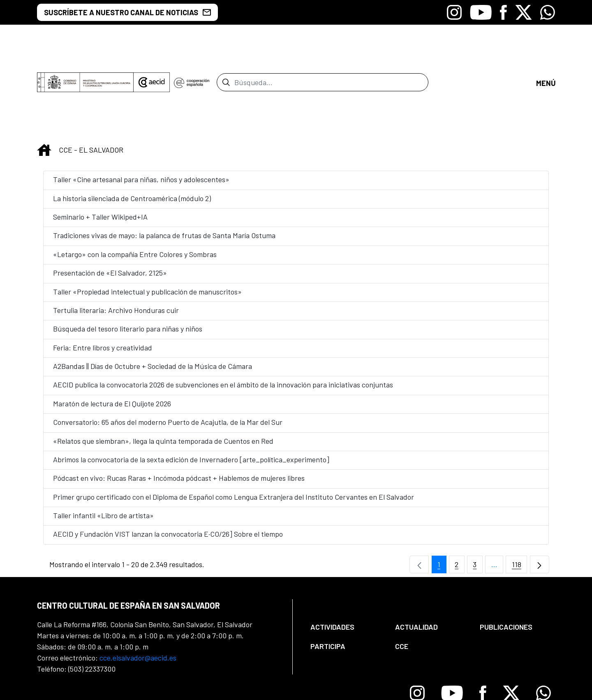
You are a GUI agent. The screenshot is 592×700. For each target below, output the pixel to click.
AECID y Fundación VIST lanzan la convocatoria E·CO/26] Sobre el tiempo (168, 466)
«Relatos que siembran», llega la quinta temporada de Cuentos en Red (164, 373)
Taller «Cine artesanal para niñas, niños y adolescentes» (141, 112)
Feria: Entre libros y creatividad (103, 280)
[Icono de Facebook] (503, 12)
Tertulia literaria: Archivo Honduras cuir (116, 242)
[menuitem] (346, 560)
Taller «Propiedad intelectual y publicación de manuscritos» (147, 224)
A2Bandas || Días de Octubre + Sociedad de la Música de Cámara (153, 298)
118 (520, 499)
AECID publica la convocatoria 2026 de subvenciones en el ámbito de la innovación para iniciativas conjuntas (223, 317)
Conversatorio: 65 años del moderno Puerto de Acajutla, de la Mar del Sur (168, 355)
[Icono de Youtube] (481, 12)
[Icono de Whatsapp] (548, 12)
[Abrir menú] (546, 48)
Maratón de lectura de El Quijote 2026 (112, 336)
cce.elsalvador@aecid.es (138, 590)
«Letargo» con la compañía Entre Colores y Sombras (135, 186)
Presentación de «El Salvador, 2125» (110, 205)
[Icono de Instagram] (454, 12)
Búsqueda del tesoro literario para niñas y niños (128, 261)
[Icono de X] (524, 12)
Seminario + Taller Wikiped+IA (102, 149)
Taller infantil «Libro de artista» (103, 447)
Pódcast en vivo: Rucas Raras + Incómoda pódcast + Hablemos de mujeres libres (179, 410)
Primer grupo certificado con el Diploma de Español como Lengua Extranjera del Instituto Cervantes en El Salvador (234, 429)
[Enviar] (226, 49)
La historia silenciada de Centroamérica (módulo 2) (132, 130)
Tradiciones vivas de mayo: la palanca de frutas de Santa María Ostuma (164, 168)
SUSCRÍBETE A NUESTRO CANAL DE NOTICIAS (127, 12)
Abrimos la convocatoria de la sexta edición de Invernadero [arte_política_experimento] (191, 392)
